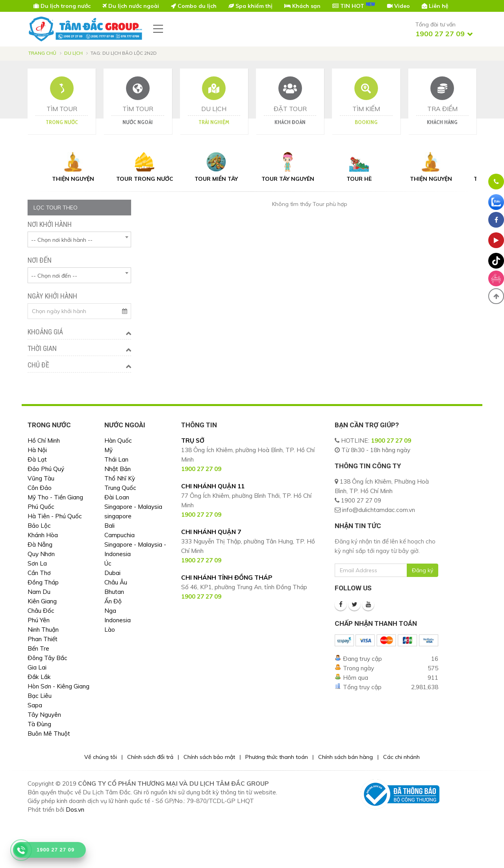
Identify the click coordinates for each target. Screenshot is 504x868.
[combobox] (79, 239)
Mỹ (108, 450)
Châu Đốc (41, 611)
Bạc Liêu (40, 696)
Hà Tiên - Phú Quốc (55, 516)
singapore (118, 516)
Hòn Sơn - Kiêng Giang (58, 686)
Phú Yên (39, 620)
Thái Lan (116, 459)
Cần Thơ (39, 573)
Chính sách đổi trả (150, 757)
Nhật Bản (118, 469)
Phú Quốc (41, 507)
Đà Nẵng (40, 544)
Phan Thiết (43, 639)
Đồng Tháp (43, 582)
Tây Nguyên (44, 715)
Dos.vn (75, 810)
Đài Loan (117, 497)
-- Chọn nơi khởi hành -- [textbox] (62, 240)
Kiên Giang (42, 601)
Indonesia (118, 620)
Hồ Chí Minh (44, 440)
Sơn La (37, 563)
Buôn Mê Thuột (49, 734)
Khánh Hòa (43, 535)
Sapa (35, 705)
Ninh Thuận (43, 630)
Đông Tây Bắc (47, 658)
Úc (108, 563)
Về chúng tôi (101, 757)
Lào (110, 630)
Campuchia (120, 535)
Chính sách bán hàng (346, 757)
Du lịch (73, 53)
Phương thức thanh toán (277, 757)
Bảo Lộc (39, 526)
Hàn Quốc (118, 440)
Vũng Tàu (41, 478)
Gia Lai (37, 667)
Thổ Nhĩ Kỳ (120, 478)
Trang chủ (42, 53)
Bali (109, 526)
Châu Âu (116, 582)
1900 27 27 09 (391, 440)
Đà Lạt (37, 459)
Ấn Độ (113, 601)
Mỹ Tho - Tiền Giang (55, 497)
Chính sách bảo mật (209, 757)
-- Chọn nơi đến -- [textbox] (54, 276)
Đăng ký (422, 570)
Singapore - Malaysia (133, 507)
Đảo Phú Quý (46, 469)
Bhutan (114, 592)
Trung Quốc (120, 488)
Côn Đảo (40, 488)
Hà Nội (37, 450)
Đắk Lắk (39, 677)
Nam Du (39, 592)
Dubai (112, 573)
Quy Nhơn (41, 554)
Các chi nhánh (401, 757)
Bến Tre (38, 648)
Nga (110, 611)
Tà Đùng (39, 724)
